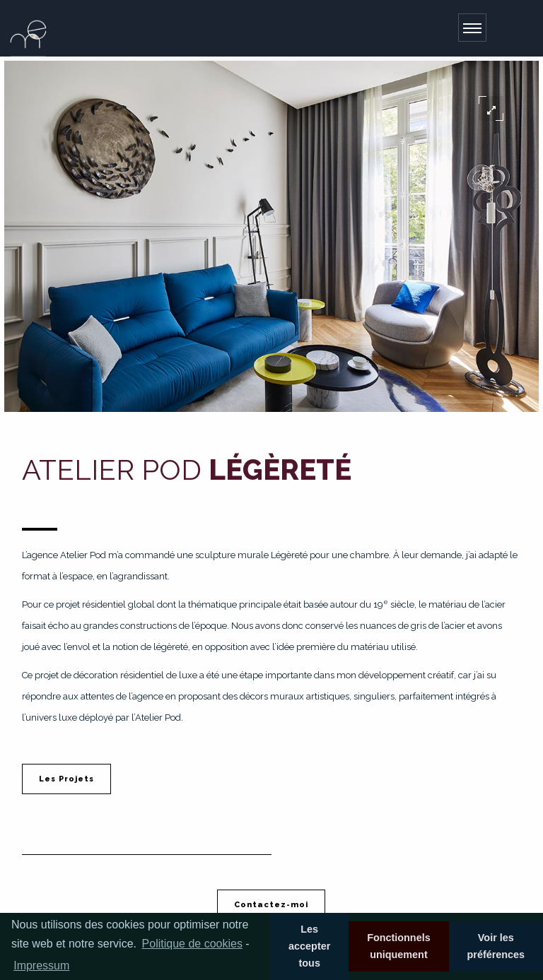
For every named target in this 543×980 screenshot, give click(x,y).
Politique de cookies (192, 944)
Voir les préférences (496, 946)
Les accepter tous (309, 946)
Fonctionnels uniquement (399, 946)
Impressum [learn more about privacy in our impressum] (41, 966)
